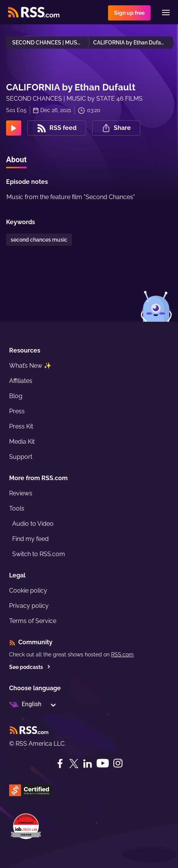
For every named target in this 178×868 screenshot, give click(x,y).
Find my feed (30, 539)
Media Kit (22, 442)
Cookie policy (28, 591)
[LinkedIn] (87, 764)
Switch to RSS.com (39, 554)
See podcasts (30, 667)
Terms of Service (33, 621)
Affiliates (21, 381)
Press (17, 411)
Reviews (21, 493)
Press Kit (21, 426)
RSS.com (122, 655)
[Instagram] (118, 763)
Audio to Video (33, 524)
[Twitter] (74, 764)
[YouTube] (103, 763)
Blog (16, 396)
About (16, 160)
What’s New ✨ (30, 366)
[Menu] (166, 13)
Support (21, 457)
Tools (17, 508)
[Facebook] (60, 764)
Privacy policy (29, 606)
